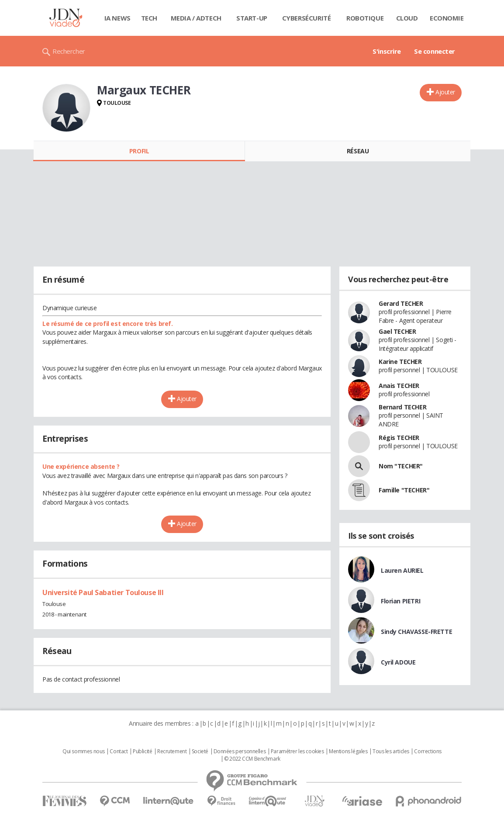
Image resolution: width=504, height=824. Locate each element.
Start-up (252, 18)
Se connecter (435, 51)
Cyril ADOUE (398, 662)
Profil (139, 151)
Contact (119, 751)
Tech (149, 18)
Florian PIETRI (400, 601)
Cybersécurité (307, 18)
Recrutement (172, 751)
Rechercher (69, 51)
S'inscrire (387, 51)
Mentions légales (348, 751)
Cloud (407, 18)
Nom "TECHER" (401, 466)
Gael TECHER (397, 331)
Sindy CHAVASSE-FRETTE (416, 632)
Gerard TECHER (401, 303)
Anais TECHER (399, 386)
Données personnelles (240, 751)
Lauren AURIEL (402, 570)
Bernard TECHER (402, 407)
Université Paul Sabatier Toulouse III (103, 592)
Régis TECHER (399, 438)
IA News (117, 18)
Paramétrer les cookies (297, 751)
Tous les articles (391, 751)
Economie (447, 18)
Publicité (142, 751)
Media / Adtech (196, 18)
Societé (200, 751)
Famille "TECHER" (404, 490)
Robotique (365, 18)
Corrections (428, 751)
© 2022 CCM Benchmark (252, 759)
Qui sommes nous (84, 751)
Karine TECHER (400, 362)
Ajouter (445, 92)
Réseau (358, 151)
